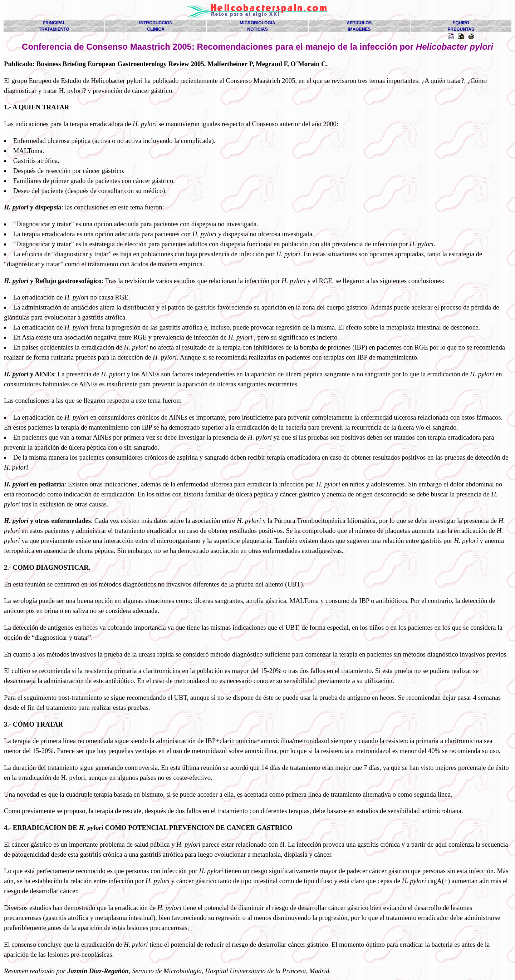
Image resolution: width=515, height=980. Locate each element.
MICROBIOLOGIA (257, 23)
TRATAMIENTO (54, 29)
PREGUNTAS (461, 29)
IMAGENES (359, 29)
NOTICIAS (257, 29)
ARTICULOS (359, 23)
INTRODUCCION (156, 23)
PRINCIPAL (54, 23)
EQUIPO (461, 23)
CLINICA (156, 29)
